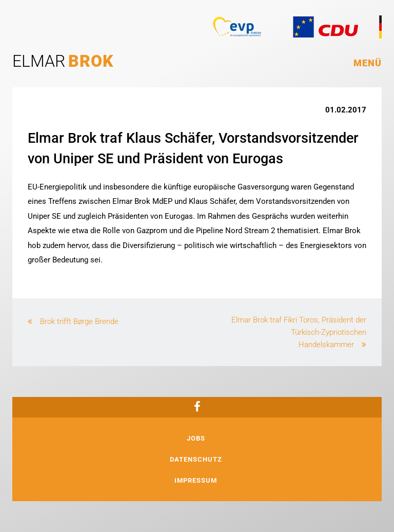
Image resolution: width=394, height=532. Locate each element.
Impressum (196, 480)
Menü (368, 63)
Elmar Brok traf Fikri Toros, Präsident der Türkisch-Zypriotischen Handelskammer (299, 332)
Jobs (196, 438)
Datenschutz (196, 459)
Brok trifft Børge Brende (79, 321)
